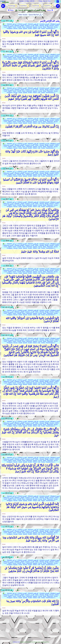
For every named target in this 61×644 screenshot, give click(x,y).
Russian (15, 28)
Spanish (25, 28)
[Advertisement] (31, 629)
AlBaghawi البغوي (55, 24)
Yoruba (43, 28)
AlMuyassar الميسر (8, 26)
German (19, 27)
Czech (5, 27)
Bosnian (52, 26)
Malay (45, 27)
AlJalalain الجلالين (19, 26)
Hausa (24, 27)
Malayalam (50, 27)
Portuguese (10, 28)
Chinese (57, 26)
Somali (20, 28)
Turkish (35, 28)
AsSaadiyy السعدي (44, 24)
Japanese (35, 27)
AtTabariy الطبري (22, 24)
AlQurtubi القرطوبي (33, 24)
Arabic (37, 26)
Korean (40, 27)
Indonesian (29, 27)
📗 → (5, 24)
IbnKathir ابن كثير (12, 24)
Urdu (39, 28)
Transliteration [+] (50, 28)
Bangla (47, 26)
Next (50, 10)
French (14, 27)
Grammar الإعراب (29, 26)
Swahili (30, 28)
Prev (11, 10)
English (10, 27)
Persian (56, 27)
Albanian (42, 26)
